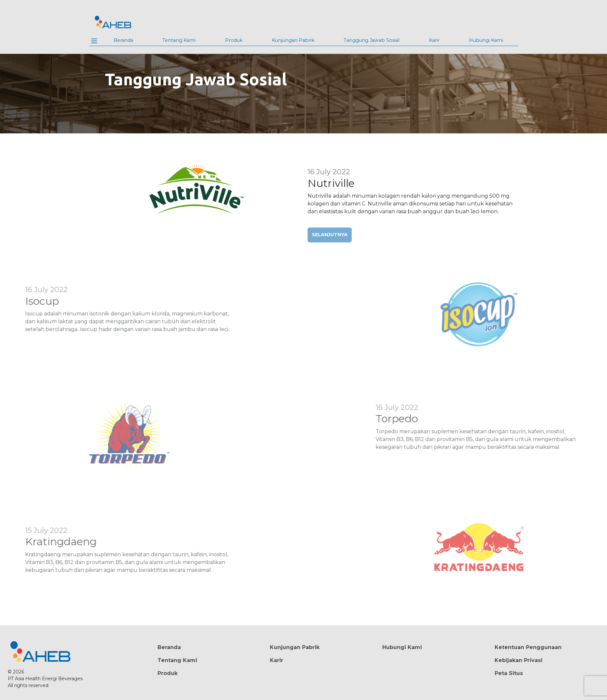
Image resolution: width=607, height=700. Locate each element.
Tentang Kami (179, 40)
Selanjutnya (330, 240)
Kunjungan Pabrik (293, 40)
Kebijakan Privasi (518, 660)
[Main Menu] (94, 41)
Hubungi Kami (486, 40)
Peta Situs (509, 673)
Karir (434, 40)
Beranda (123, 40)
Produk (234, 40)
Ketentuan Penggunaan (528, 647)
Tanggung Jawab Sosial (372, 40)
